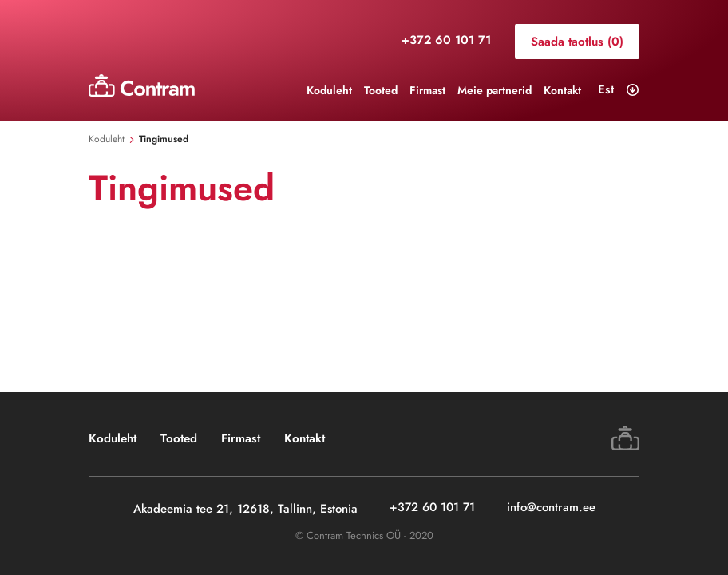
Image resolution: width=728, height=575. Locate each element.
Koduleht (329, 90)
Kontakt (562, 90)
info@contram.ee (551, 508)
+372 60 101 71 (446, 41)
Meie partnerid (495, 90)
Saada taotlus (577, 42)
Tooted (381, 90)
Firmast (427, 90)
